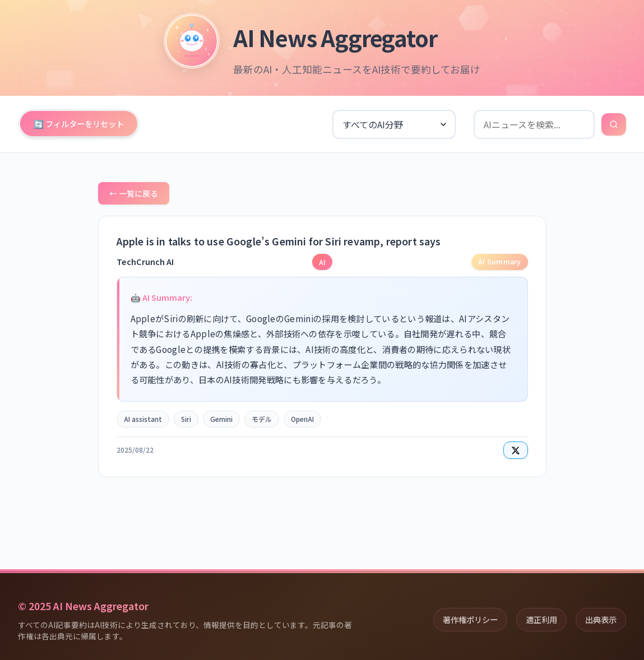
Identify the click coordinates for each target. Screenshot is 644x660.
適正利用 (541, 619)
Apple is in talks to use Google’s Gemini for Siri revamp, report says (279, 241)
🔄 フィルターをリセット (79, 124)
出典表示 (601, 619)
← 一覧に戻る (134, 193)
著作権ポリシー (470, 619)
